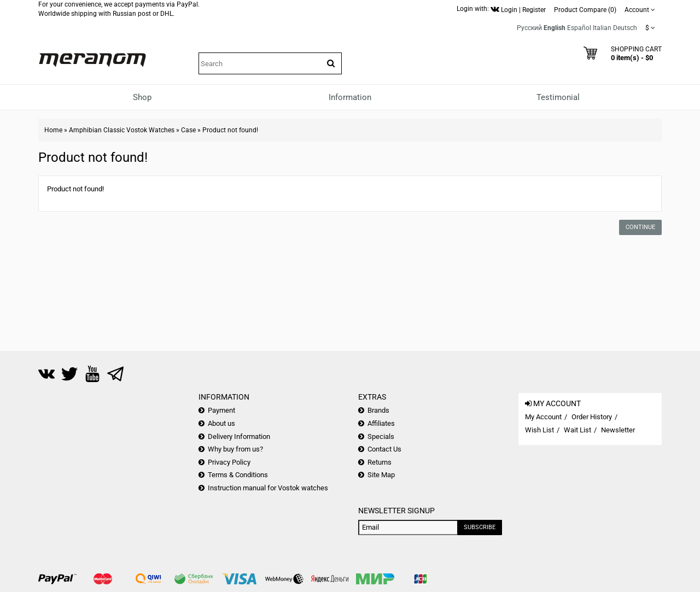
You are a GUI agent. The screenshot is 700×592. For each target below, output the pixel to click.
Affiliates (381, 423)
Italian (602, 28)
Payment (221, 410)
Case (188, 130)
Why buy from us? (235, 449)
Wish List (539, 430)
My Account (543, 417)
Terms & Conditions (238, 475)
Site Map (381, 475)
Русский (529, 28)
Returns (380, 462)
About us (221, 423)
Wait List (577, 430)
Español (579, 28)
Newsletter (618, 430)
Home (53, 130)
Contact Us (384, 449)
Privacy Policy (229, 462)
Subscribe (480, 527)
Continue (640, 227)
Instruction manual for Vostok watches (268, 488)
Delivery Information (239, 436)
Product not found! (230, 130)
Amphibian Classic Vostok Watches (122, 130)
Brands (378, 410)
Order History (592, 417)
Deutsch (625, 28)
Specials (381, 436)
